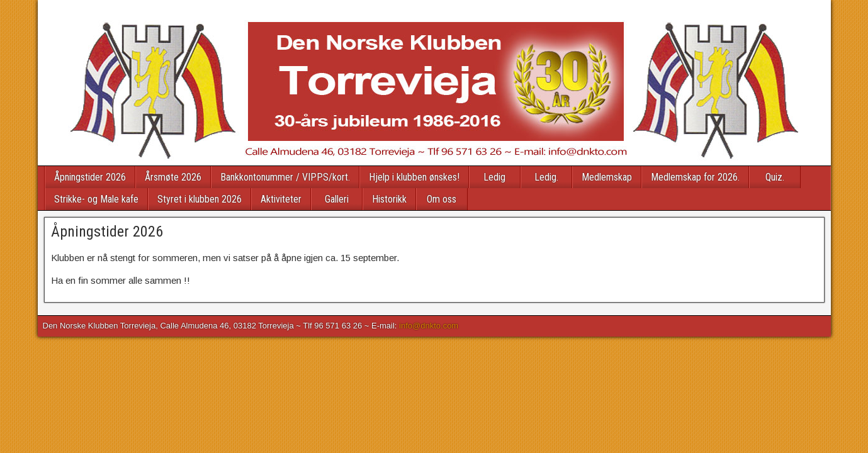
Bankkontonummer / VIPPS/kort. (285, 177)
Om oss (442, 199)
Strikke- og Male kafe (96, 199)
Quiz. (775, 177)
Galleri (337, 199)
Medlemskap (607, 177)
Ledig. (546, 177)
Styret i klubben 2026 (200, 199)
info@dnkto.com (429, 326)
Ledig (494, 177)
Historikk (389, 199)
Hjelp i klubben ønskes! (414, 177)
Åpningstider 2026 (90, 177)
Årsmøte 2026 (173, 177)
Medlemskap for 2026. (695, 177)
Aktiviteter (281, 199)
